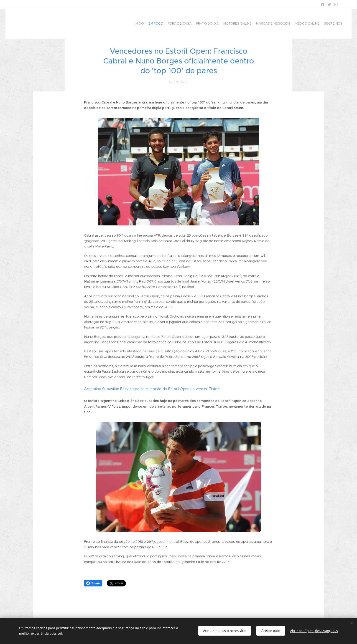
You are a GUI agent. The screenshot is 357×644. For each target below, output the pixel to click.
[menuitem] (311, 24)
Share (93, 583)
